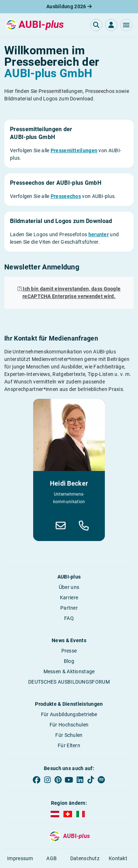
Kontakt (118, 858)
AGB (52, 858)
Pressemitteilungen (74, 150)
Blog (69, 661)
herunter (99, 234)
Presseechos (66, 196)
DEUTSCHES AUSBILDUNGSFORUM (69, 682)
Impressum (20, 858)
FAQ (69, 618)
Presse (69, 651)
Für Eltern (69, 745)
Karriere (69, 597)
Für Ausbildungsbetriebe (69, 714)
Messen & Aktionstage (69, 671)
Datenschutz (85, 858)
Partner (69, 608)
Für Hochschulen (69, 725)
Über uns (69, 587)
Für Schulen (69, 735)
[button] (126, 25)
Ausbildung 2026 (69, 6)
